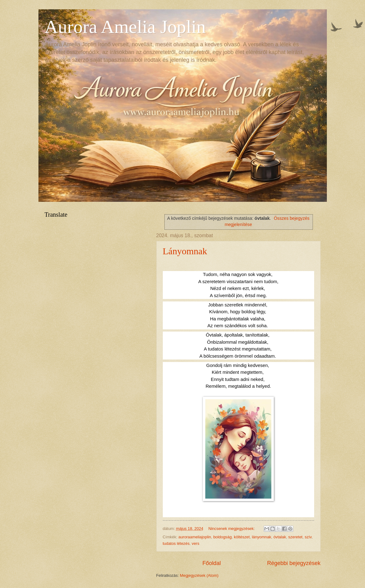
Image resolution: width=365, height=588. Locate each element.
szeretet (296, 537)
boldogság (223, 537)
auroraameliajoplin (195, 537)
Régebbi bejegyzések (294, 563)
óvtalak (280, 537)
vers (195, 543)
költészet (242, 537)
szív (308, 537)
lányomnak (261, 537)
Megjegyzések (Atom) (199, 575)
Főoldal (212, 563)
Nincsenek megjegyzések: (232, 529)
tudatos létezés (176, 543)
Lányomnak (185, 251)
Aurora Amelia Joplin (125, 27)
